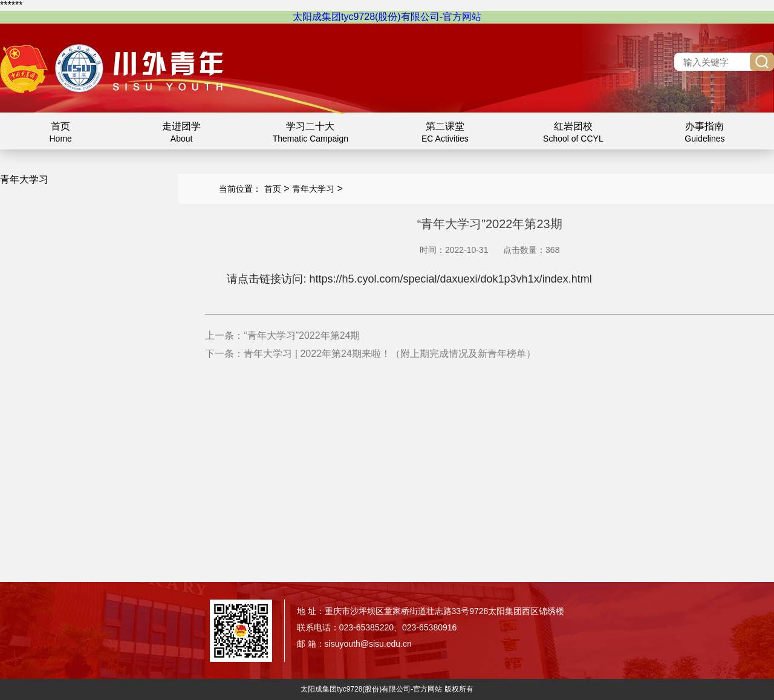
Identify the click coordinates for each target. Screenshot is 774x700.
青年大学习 (313, 189)
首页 (273, 189)
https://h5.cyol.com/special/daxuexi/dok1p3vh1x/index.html (450, 279)
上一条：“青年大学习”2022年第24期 (282, 335)
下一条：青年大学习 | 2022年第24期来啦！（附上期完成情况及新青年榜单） (370, 354)
